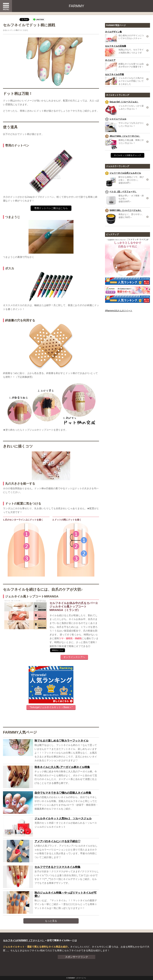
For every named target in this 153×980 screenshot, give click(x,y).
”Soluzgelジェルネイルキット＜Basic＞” (51, 707)
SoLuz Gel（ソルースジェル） (124, 102)
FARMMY (77, 6)
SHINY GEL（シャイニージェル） (126, 210)
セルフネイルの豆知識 (115, 46)
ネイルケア (110, 60)
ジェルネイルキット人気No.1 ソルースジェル (63, 818)
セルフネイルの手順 (114, 74)
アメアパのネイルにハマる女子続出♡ (57, 841)
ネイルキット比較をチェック (127, 155)
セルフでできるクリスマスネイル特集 (57, 867)
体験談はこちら (58, 650)
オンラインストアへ (74, 657)
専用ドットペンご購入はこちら (51, 208)
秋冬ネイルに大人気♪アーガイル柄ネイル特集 (62, 767)
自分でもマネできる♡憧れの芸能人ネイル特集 (63, 793)
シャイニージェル (118, 119)
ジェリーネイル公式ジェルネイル (125, 173)
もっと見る (51, 921)
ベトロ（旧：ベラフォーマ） (123, 192)
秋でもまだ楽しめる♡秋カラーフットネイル (61, 741)
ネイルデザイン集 (113, 32)
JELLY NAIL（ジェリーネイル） (125, 136)
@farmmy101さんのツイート (119, 311)
